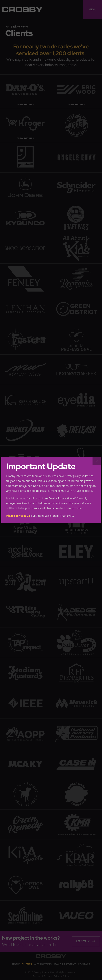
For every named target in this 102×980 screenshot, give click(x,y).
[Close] (97, 461)
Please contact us (18, 516)
